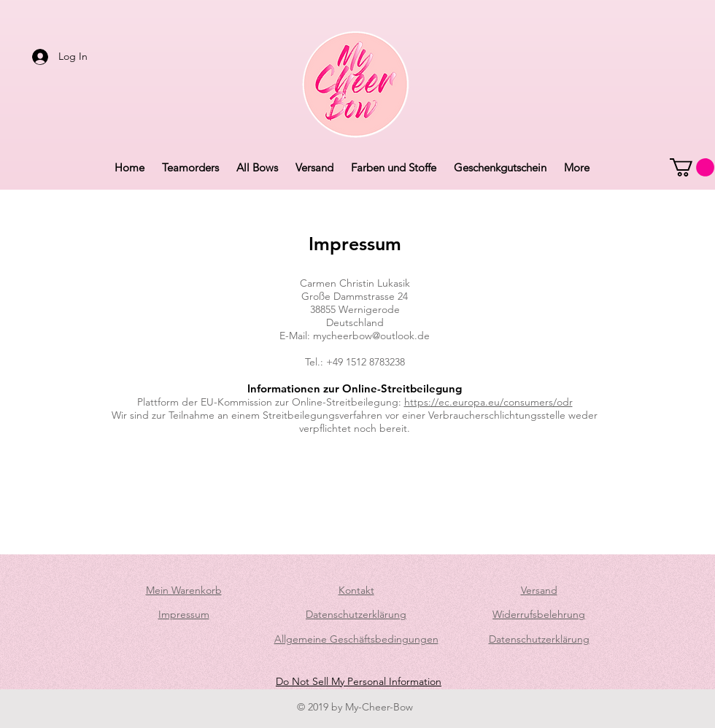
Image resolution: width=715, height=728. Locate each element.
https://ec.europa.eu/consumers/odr (488, 402)
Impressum (184, 614)
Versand (539, 590)
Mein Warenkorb (184, 590)
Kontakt (356, 590)
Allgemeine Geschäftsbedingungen (356, 639)
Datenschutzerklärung (356, 614)
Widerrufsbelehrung (539, 614)
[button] (692, 167)
